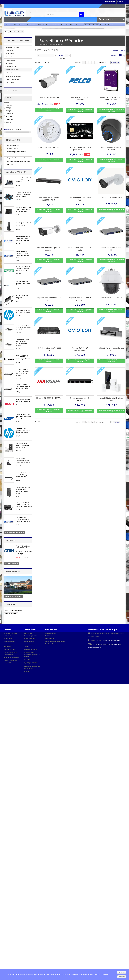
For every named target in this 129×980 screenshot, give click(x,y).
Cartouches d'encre (11, 614)
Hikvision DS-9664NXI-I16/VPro (49, 398)
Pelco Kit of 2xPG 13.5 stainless (80, 99)
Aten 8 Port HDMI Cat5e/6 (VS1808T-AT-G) (49, 199)
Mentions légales (12, 149)
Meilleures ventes (30, 638)
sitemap (27, 671)
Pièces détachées (19, 25)
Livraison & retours (13, 145)
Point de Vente (10, 73)
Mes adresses (50, 638)
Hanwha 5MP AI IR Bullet (49, 97)
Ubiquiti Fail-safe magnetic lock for (111, 349)
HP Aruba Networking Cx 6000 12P (49, 349)
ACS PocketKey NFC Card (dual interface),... (80, 149)
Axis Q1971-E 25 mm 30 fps (111, 198)
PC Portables (10, 54)
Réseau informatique (77, 25)
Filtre (6, 611)
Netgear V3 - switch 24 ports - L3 (111, 249)
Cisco (9, 122)
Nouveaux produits (16, 172)
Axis (9, 116)
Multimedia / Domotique (13, 76)
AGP (8, 108)
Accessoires (55, 25)
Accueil (27, 647)
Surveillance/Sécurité (92, 25)
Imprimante (9, 63)
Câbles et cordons (43, 25)
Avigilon (10, 114)
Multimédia (65, 25)
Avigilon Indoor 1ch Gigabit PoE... (80, 199)
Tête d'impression (16, 611)
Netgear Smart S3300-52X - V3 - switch (49, 299)
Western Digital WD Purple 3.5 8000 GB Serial (111, 99)
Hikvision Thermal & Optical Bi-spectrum (49, 249)
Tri (36, 55)
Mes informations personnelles (55, 641)
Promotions (12, 540)
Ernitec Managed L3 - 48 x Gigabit (80, 399)
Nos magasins (11, 164)
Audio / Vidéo (10, 83)
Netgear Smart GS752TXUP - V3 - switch (80, 299)
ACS (9, 105)
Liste (124, 56)
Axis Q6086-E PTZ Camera (111, 298)
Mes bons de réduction (53, 644)
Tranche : (7, 129)
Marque (8, 25)
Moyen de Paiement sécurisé (16, 158)
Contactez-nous (110, 2)
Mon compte (51, 630)
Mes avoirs (49, 636)
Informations (13, 140)
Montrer (61, 55)
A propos (10, 155)
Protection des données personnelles (18, 161)
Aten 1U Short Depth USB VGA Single (23, 547)
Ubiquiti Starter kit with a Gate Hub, (111, 399)
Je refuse (122, 977)
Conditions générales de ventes (17, 152)
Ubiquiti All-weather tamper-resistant (111, 149)
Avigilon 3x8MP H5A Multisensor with (80, 349)
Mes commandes (51, 633)
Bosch (9, 119)
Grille (120, 56)
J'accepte (121, 972)
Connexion (121, 2)
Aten (9, 111)
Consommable (31, 25)
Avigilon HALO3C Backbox (49, 147)
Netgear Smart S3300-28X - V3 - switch (80, 249)
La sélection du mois (107, 25)
